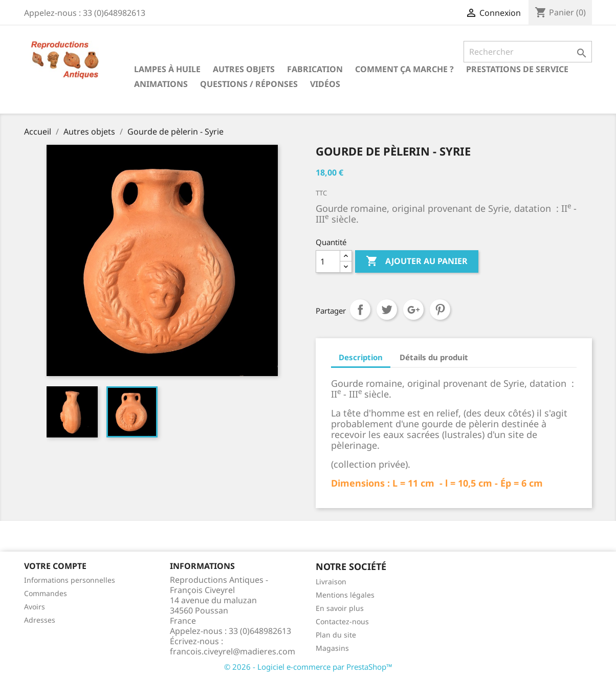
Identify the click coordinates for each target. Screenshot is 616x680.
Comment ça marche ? (404, 69)
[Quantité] (328, 261)
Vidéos (325, 84)
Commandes (46, 593)
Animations (161, 84)
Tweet (387, 310)
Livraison (331, 582)
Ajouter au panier (417, 261)
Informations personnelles (70, 580)
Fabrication (315, 69)
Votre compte (55, 566)
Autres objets (244, 69)
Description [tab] (361, 357)
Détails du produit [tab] (434, 357)
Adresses (40, 620)
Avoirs (35, 607)
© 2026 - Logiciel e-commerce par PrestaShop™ (308, 667)
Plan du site (336, 635)
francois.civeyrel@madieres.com (233, 651)
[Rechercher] (528, 52)
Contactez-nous (342, 621)
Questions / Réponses (249, 84)
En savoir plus (340, 608)
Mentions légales (345, 595)
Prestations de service (517, 69)
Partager (360, 310)
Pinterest (440, 310)
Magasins (332, 648)
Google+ (413, 310)
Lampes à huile (167, 69)
